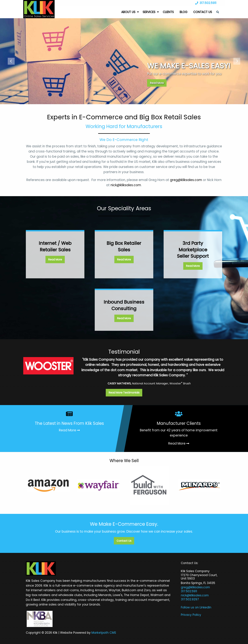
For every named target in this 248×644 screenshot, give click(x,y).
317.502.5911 (205, 3)
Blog (184, 12)
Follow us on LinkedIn (196, 607)
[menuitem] (129, 12)
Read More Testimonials (124, 393)
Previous (11, 61)
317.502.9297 (190, 599)
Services (149, 12)
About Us (128, 12)
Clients (168, 12)
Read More (157, 83)
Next (237, 61)
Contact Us (203, 12)
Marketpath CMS (104, 633)
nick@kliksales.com (126, 185)
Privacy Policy (191, 615)
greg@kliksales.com (186, 180)
